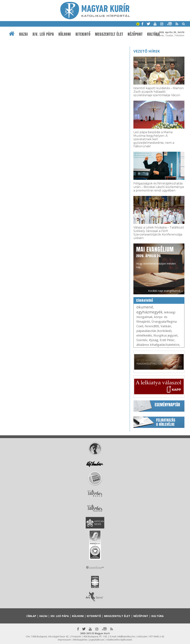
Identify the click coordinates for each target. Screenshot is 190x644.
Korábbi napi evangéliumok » (165, 291)
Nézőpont (135, 34)
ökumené (145, 307)
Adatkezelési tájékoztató (119, 640)
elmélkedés (144, 335)
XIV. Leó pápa (43, 34)
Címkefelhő (145, 300)
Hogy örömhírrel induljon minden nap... (156, 257)
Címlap (31, 616)
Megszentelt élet (109, 34)
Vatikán (166, 326)
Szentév (142, 340)
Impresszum (64, 640)
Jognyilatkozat (97, 640)
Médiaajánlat (80, 640)
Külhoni (65, 34)
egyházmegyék (149, 312)
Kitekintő (83, 34)
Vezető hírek (147, 51)
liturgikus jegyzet (166, 335)
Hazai (24, 34)
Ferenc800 (152, 326)
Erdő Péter (167, 340)
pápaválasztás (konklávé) (154, 331)
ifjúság (154, 340)
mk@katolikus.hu (126, 637)
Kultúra (154, 34)
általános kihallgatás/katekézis (158, 345)
